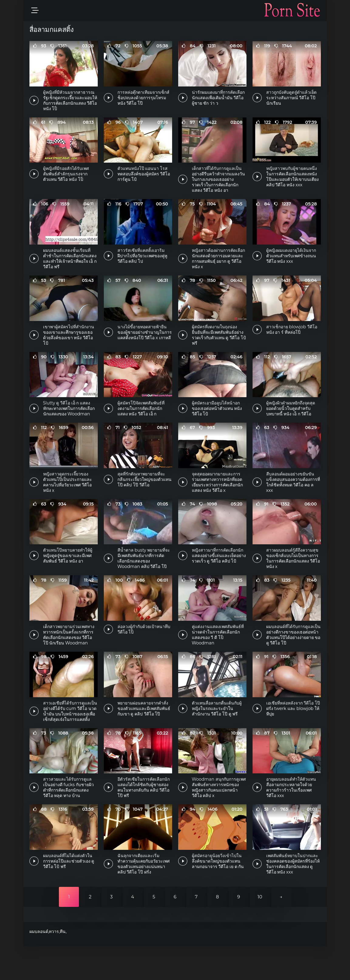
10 (260, 930)
